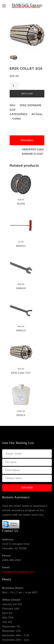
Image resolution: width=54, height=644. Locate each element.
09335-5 (21, 415)
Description (27, 140)
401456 (21, 204)
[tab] (27, 140)
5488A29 (21, 288)
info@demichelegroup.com (19, 572)
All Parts (37, 114)
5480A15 (21, 331)
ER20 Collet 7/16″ (21, 373)
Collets (17, 119)
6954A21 (21, 246)
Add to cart (27, 94)
